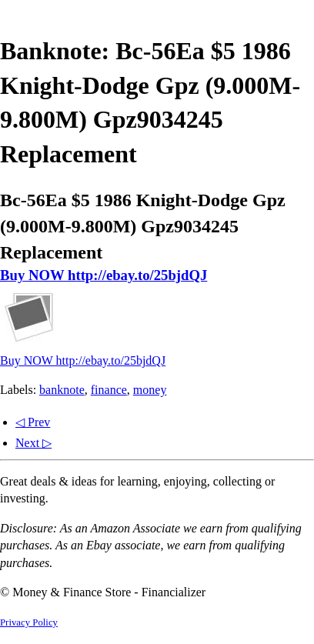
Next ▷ (33, 443)
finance (109, 390)
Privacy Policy (29, 622)
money (150, 390)
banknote (62, 390)
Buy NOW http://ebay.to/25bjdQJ (104, 275)
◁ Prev (33, 422)
